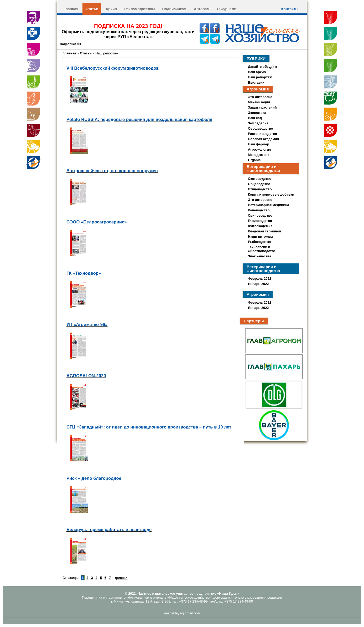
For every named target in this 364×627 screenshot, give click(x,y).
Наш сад (255, 118)
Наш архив (257, 72)
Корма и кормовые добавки (271, 194)
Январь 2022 (258, 284)
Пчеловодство (260, 221)
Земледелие (258, 123)
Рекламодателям (139, 9)
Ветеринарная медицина (269, 205)
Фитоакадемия (260, 226)
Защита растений (262, 107)
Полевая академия (263, 139)
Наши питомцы (261, 236)
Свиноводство (260, 215)
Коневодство (259, 210)
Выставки (256, 82)
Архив (111, 9)
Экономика (257, 113)
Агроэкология (259, 149)
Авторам (202, 9)
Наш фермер (259, 144)
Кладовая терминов (265, 231)
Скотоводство (260, 179)
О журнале (227, 9)
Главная (71, 9)
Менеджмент (258, 155)
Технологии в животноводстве (262, 249)
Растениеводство (262, 134)
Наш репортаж (260, 77)
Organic (254, 160)
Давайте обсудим (262, 67)
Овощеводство (261, 128)
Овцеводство (259, 184)
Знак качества (260, 256)
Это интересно (260, 97)
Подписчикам (174, 9)
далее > (121, 578)
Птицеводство (260, 189)
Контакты (290, 9)
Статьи (92, 9)
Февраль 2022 (260, 279)
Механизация (259, 102)
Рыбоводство (259, 242)
